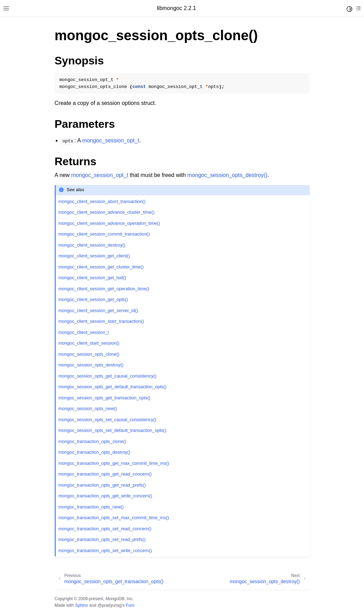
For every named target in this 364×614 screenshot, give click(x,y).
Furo (130, 605)
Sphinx (82, 605)
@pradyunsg (109, 605)
